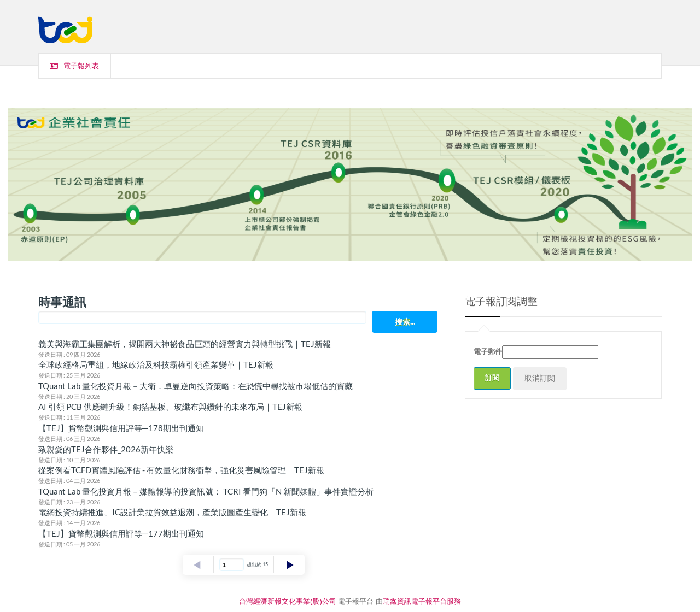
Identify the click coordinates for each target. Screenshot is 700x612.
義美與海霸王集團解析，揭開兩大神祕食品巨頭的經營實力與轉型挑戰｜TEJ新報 (185, 344)
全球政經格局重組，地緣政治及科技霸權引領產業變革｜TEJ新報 (156, 364)
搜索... (405, 322)
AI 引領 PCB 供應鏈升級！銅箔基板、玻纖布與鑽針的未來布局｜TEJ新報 (170, 407)
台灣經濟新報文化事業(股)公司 (288, 601)
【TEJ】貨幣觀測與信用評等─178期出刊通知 (121, 428)
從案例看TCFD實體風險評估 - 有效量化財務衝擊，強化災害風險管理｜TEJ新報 (181, 470)
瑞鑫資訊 (397, 601)
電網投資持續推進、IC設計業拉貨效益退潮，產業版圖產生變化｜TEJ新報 (172, 512)
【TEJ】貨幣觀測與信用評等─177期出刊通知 (121, 533)
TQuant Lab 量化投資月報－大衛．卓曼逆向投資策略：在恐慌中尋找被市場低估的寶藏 (196, 386)
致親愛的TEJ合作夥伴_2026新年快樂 (106, 449)
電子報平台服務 (436, 601)
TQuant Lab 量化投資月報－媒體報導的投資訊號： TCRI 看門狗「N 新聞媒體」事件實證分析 (206, 491)
